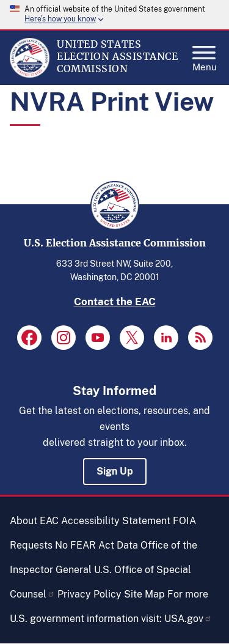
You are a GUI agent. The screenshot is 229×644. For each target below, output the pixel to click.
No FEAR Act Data (96, 545)
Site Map (144, 594)
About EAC (34, 521)
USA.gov (188, 619)
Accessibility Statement (116, 521)
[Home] (30, 75)
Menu (205, 55)
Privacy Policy (89, 594)
